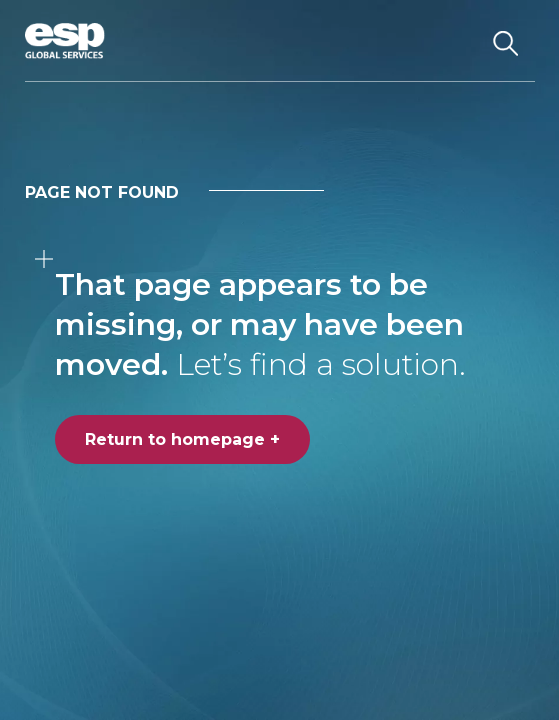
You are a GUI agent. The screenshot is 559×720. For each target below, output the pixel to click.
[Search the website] (506, 41)
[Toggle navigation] (454, 41)
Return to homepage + (182, 439)
